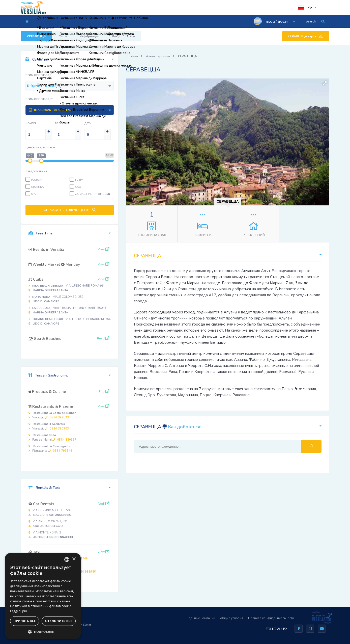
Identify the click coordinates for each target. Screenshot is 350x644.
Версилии (53, 21)
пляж (79, 180)
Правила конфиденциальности (271, 618)
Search (311, 21)
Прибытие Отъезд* (39, 99)
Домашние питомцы (93, 194)
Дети (88, 123)
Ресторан (38, 180)
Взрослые (62, 123)
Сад (78, 187)
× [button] (74, 559)
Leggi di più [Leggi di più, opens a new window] (19, 611)
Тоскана (132, 56)
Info (104, 391)
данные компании (202, 618)
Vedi (104, 504)
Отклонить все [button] (59, 621)
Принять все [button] (25, 621)
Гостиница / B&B (90, 21)
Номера (31, 123)
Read (103, 338)
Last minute (166, 21)
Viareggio (52, 415)
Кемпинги (124, 21)
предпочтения (36, 172)
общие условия (232, 618)
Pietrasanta (50, 449)
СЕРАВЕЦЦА (36, 36)
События (193, 21)
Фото (63, 36)
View (104, 249)
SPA (33, 194)
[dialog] (43, 596)
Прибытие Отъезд (38, 75)
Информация (89, 36)
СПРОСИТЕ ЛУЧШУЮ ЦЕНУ (70, 210)
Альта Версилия (158, 56)
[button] (325, 83)
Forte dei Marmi (52, 437)
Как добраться (123, 36)
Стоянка (37, 187)
